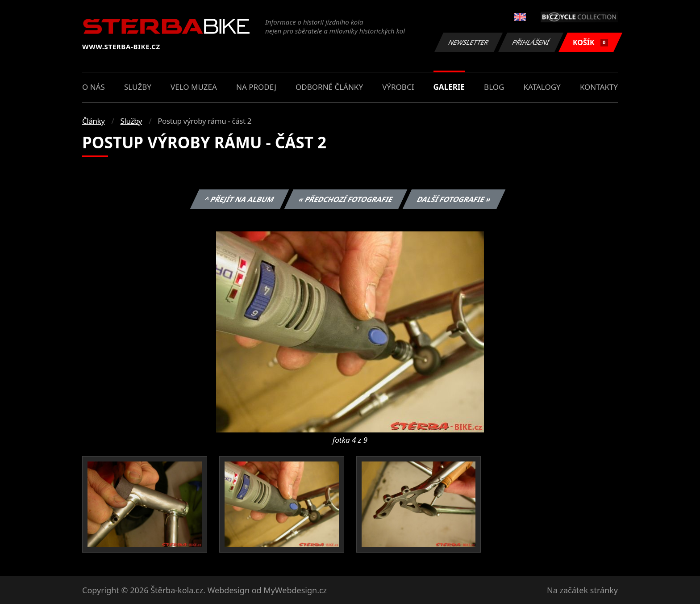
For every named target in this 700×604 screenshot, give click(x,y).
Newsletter (468, 42)
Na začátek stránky (582, 590)
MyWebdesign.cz (295, 590)
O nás (94, 87)
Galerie (449, 87)
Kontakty (599, 87)
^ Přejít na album (240, 199)
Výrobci (398, 87)
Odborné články (329, 87)
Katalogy (542, 87)
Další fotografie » (454, 199)
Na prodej (256, 87)
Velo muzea (194, 87)
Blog (494, 87)
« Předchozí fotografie (346, 199)
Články (94, 121)
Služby (138, 87)
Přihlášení (531, 42)
